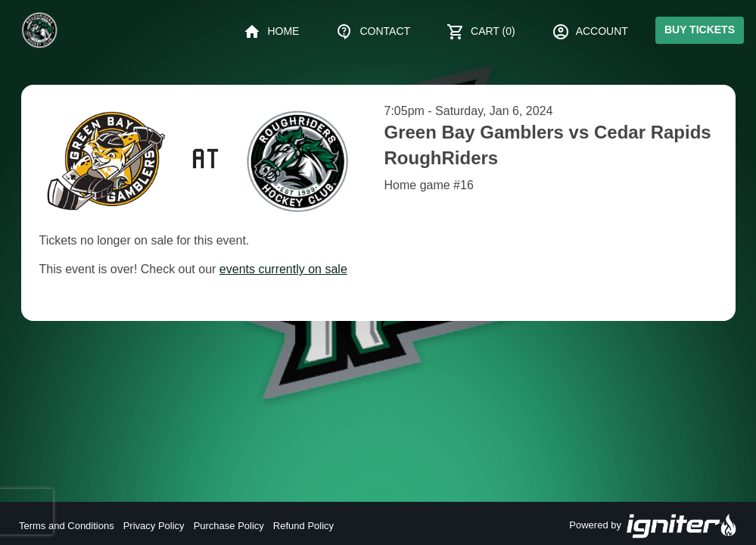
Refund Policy (303, 526)
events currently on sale (283, 269)
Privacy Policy (154, 526)
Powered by (653, 526)
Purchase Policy (229, 526)
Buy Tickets (700, 30)
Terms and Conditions (67, 526)
